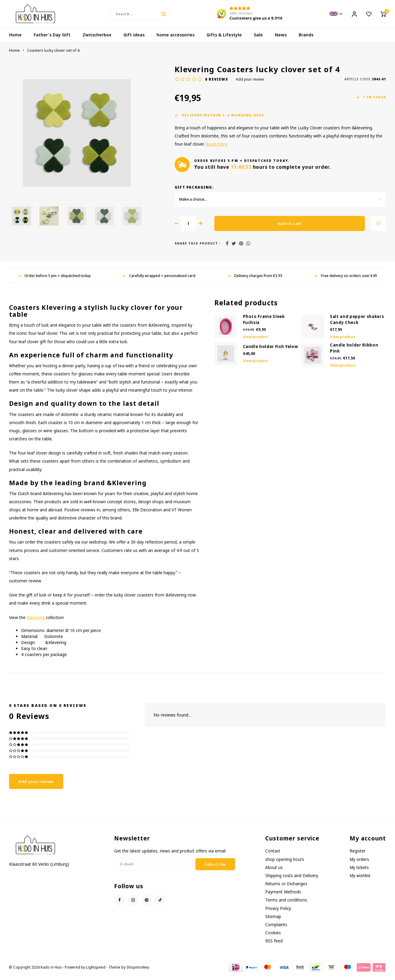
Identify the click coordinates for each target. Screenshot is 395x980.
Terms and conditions (286, 906)
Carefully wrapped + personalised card (159, 281)
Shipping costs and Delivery (292, 881)
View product (256, 342)
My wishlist (360, 881)
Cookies (273, 938)
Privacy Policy (278, 914)
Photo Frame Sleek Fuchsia (264, 325)
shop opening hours (285, 865)
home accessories (176, 40)
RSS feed (274, 946)
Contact (273, 857)
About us (274, 873)
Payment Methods (283, 897)
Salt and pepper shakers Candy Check (357, 325)
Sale (258, 40)
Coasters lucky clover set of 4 (53, 56)
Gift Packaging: (194, 193)
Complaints (276, 930)
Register (358, 857)
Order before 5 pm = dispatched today (54, 281)
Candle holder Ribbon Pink (354, 354)
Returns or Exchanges (286, 889)
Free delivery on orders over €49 (346, 281)
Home (15, 40)
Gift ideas (134, 40)
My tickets (359, 873)
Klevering (36, 623)
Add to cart (290, 229)
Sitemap (273, 922)
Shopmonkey (138, 973)
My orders (359, 865)
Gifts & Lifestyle (224, 40)
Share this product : (198, 249)
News (281, 40)
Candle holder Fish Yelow (271, 352)
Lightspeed (96, 973)
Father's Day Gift (52, 40)
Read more (216, 150)
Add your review (250, 85)
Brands (306, 40)
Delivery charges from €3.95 (255, 281)
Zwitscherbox (97, 40)
